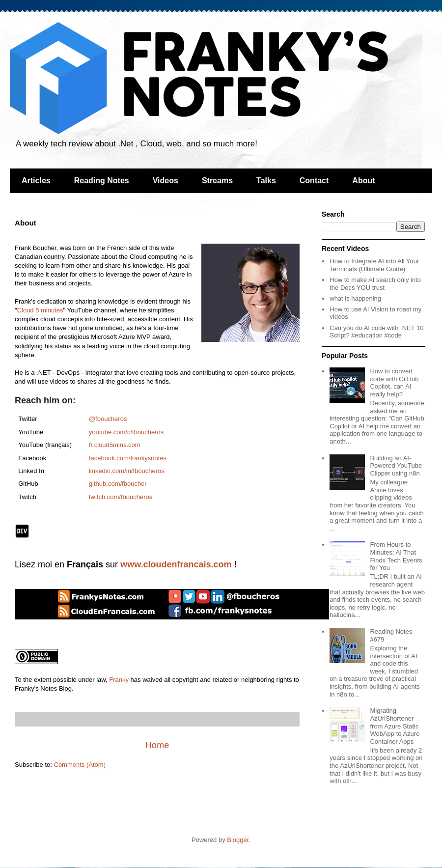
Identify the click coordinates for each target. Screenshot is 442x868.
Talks (266, 181)
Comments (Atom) (80, 765)
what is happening (355, 298)
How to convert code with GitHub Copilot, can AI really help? (394, 383)
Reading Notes (102, 181)
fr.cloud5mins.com (115, 445)
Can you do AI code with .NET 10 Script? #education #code (376, 332)
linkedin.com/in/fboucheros (127, 471)
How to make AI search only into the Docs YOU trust (375, 284)
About (363, 181)
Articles (36, 181)
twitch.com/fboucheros (121, 497)
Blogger (238, 840)
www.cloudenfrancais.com (176, 564)
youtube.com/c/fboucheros (126, 432)
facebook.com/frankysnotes (128, 458)
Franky (119, 680)
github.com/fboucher (118, 484)
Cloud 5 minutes (40, 310)
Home (157, 745)
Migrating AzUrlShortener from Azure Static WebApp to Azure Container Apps (395, 726)
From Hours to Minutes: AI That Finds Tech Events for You (396, 556)
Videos (166, 181)
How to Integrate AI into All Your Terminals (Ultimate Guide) (374, 265)
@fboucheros (108, 419)
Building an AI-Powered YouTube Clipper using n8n (396, 466)
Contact (314, 181)
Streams (217, 181)
